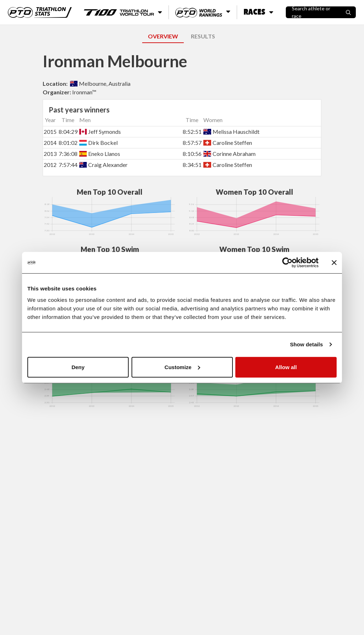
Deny (78, 367)
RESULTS (203, 36)
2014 (50, 143)
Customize (182, 367)
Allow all (286, 367)
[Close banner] (334, 263)
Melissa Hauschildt (231, 132)
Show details (307, 344)
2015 (50, 132)
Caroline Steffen (227, 143)
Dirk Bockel (98, 143)
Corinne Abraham (229, 154)
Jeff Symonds (100, 132)
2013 (50, 154)
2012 (50, 165)
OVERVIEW (163, 36)
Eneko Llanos (100, 154)
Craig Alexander (103, 165)
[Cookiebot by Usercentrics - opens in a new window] (287, 263)
